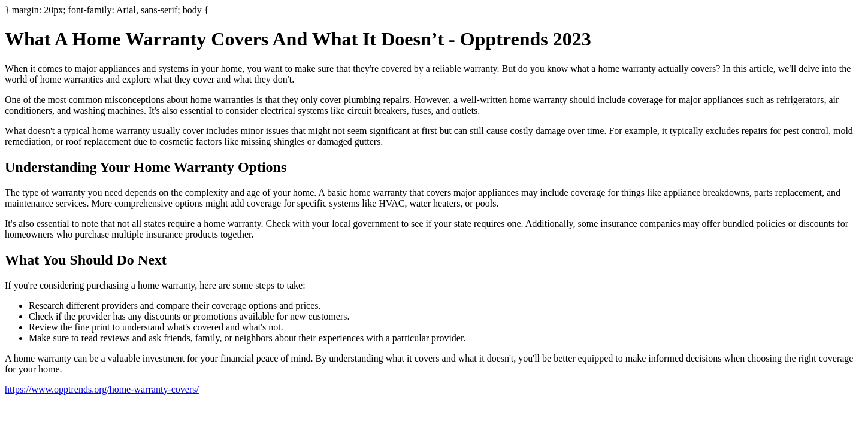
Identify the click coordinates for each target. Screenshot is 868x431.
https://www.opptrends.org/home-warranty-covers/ (102, 389)
